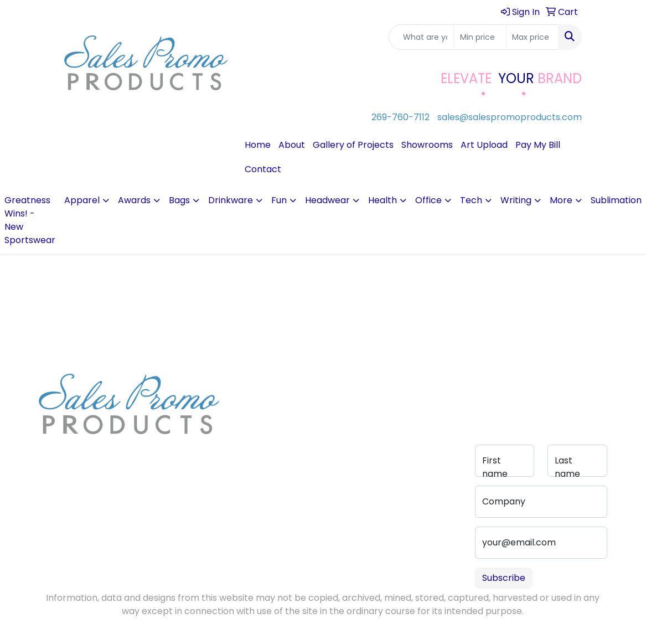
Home (258, 145)
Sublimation (616, 200)
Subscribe (504, 578)
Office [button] (428, 200)
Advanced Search (316, 419)
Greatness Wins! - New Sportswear (30, 220)
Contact (263, 169)
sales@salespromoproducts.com (510, 117)
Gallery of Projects (353, 145)
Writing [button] (516, 200)
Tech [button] (471, 200)
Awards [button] (134, 200)
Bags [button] (179, 200)
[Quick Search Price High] (532, 37)
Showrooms (427, 145)
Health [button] (383, 200)
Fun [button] (279, 200)
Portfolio (312, 457)
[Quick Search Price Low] (480, 37)
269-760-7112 (400, 117)
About (292, 145)
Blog (242, 412)
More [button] (561, 200)
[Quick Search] (422, 37)
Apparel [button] (82, 200)
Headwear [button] (327, 200)
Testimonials (256, 428)
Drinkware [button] (231, 200)
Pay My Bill (538, 145)
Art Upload (484, 145)
